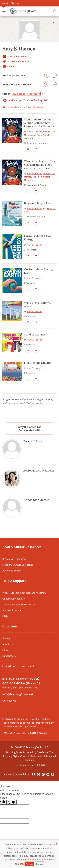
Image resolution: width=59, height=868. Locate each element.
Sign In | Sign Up (10, 3)
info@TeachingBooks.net (18, 694)
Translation (25, 733)
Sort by (6, 94)
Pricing (6, 638)
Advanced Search (12, 571)
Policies (8, 774)
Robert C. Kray (33, 441)
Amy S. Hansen (35, 132)
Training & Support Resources (19, 604)
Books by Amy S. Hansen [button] (29, 84)
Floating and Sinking (38, 363)
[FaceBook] (33, 774)
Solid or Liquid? (35, 334)
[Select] (26, 94)
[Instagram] (53, 774)
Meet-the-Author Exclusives (18, 565)
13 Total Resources (15, 57)
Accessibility (22, 774)
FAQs (5, 616)
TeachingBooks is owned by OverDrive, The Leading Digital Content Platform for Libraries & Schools (30, 756)
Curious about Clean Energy (38, 238)
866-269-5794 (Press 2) (21, 683)
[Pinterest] (43, 774)
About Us (8, 644)
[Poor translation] (11, 802)
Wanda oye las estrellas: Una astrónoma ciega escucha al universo (40, 165)
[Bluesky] (38, 774)
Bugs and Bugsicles (37, 203)
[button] (4, 11)
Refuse (40, 864)
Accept (29, 864)
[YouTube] (48, 774)
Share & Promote (12, 610)
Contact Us (9, 701)
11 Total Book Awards (16, 61)
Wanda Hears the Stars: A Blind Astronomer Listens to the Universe (39, 123)
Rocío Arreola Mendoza (38, 470)
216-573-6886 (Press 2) (21, 679)
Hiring (6, 650)
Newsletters (9, 656)
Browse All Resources (14, 559)
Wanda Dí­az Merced (36, 500)
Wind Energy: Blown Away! (37, 304)
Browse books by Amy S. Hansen (22, 107)
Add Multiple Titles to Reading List (25, 100)
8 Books (9, 66)
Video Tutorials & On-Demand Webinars (24, 593)
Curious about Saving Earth (38, 271)
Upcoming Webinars (14, 599)
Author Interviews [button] (29, 75)
